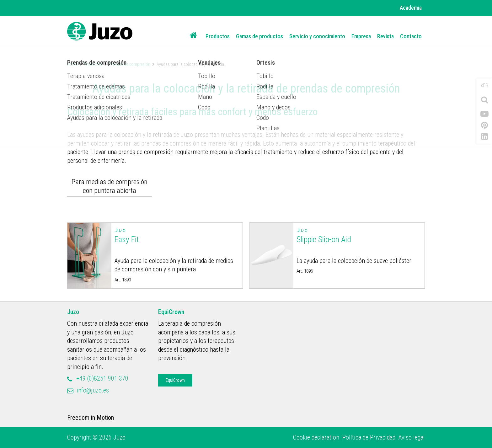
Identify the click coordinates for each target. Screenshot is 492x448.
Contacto (411, 36)
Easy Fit (177, 235)
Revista (385, 36)
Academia (411, 8)
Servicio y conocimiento (317, 36)
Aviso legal (412, 437)
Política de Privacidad (369, 437)
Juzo (73, 312)
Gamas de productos (259, 36)
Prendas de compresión (130, 64)
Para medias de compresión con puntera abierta (110, 186)
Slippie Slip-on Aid (359, 235)
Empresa (361, 36)
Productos (218, 36)
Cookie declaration (316, 437)
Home (72, 64)
